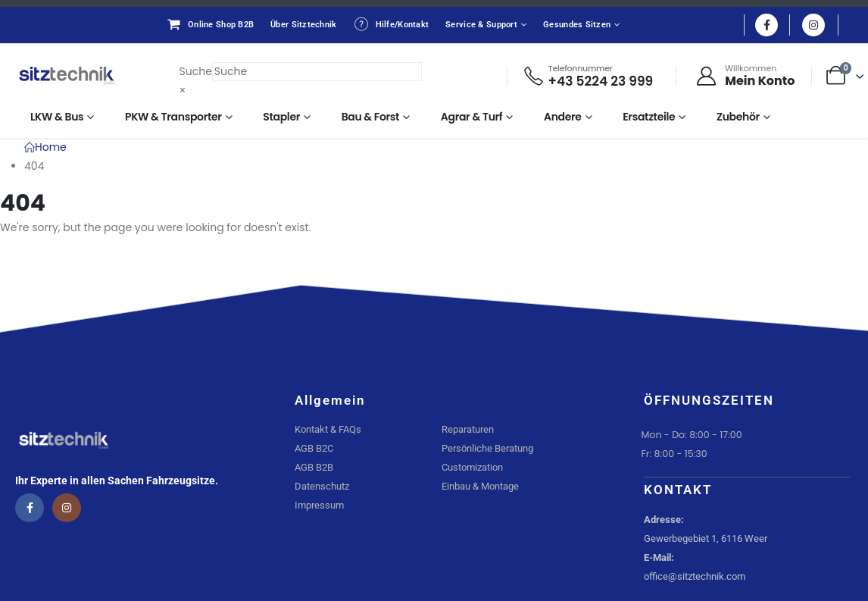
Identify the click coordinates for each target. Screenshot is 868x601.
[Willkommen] (745, 76)
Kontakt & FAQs (328, 429)
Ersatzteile (649, 117)
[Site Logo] (67, 76)
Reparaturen (468, 429)
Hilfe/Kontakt (392, 24)
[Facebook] (767, 25)
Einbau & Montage (480, 486)
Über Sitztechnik (303, 25)
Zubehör (738, 117)
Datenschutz (322, 486)
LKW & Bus (57, 117)
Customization (472, 467)
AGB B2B (314, 467)
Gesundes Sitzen (577, 25)
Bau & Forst (371, 117)
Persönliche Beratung (487, 448)
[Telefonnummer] (588, 76)
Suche (196, 71)
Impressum (319, 505)
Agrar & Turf (472, 117)
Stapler (281, 117)
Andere (563, 117)
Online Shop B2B (210, 24)
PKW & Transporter (173, 117)
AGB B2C (314, 448)
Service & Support (481, 25)
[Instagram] (813, 25)
